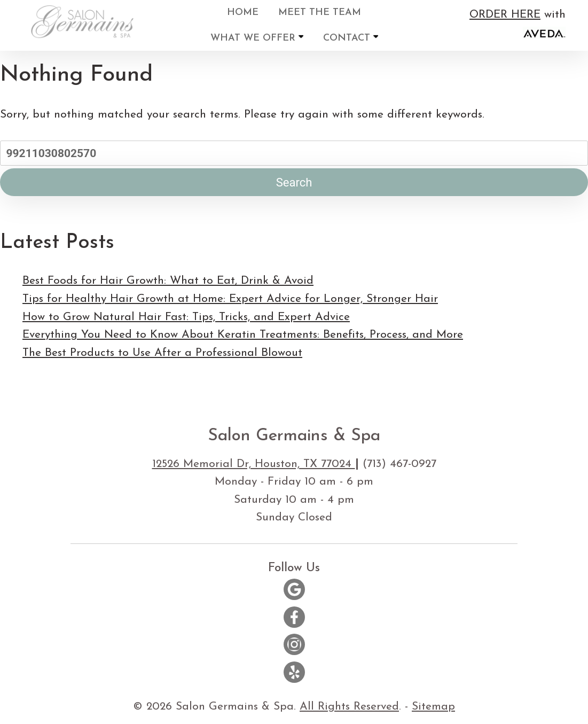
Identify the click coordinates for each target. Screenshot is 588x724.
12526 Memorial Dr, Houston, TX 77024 (254, 464)
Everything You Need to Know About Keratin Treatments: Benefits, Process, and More (243, 335)
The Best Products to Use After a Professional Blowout (162, 353)
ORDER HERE (505, 15)
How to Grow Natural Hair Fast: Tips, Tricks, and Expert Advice (186, 317)
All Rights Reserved (349, 707)
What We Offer (257, 38)
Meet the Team (320, 13)
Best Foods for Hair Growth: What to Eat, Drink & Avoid (168, 281)
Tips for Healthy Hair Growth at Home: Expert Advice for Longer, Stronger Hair (230, 299)
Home (243, 13)
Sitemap (433, 707)
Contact (351, 38)
